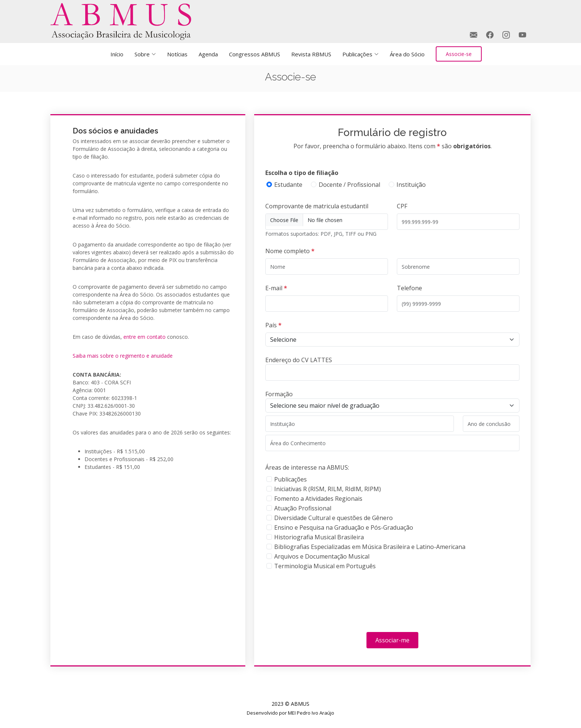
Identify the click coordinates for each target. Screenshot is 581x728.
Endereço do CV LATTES (299, 360)
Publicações (290, 479)
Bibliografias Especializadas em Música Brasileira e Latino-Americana (370, 547)
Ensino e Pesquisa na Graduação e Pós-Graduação (344, 527)
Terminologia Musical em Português (325, 566)
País (273, 325)
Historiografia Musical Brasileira (319, 537)
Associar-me (392, 640)
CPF (402, 206)
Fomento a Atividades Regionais (318, 499)
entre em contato (145, 337)
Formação (279, 394)
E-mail (276, 288)
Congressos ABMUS (255, 54)
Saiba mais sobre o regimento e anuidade (123, 356)
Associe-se (459, 54)
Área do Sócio (407, 54)
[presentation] (322, 603)
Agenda (208, 54)
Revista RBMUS (311, 54)
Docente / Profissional (349, 185)
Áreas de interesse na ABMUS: (307, 467)
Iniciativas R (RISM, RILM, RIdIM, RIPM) (328, 489)
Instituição (411, 185)
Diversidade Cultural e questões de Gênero (333, 518)
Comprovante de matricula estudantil (317, 206)
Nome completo (290, 251)
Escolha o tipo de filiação (302, 173)
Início (117, 54)
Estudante (288, 185)
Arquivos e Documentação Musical (322, 556)
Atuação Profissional (303, 508)
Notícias (177, 54)
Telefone (409, 288)
